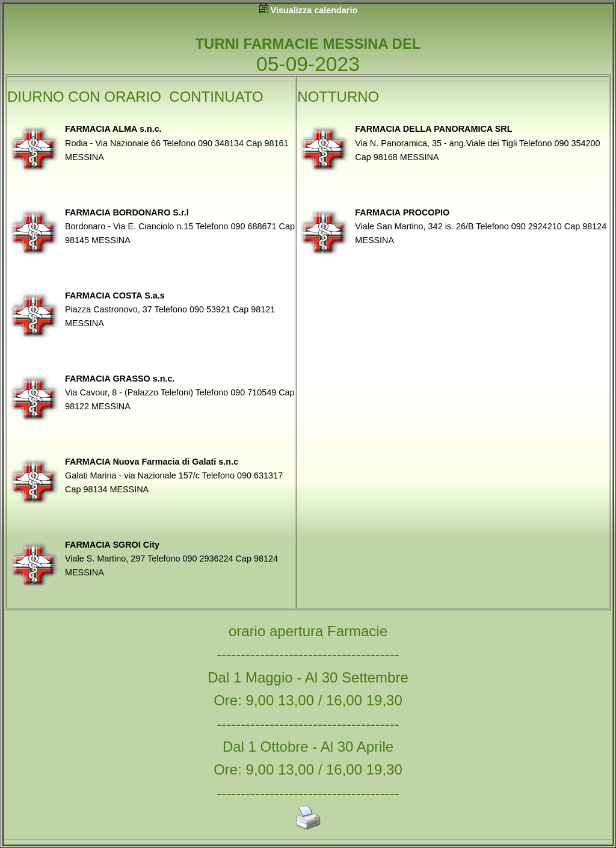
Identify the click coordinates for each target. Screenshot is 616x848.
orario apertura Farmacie (308, 631)
